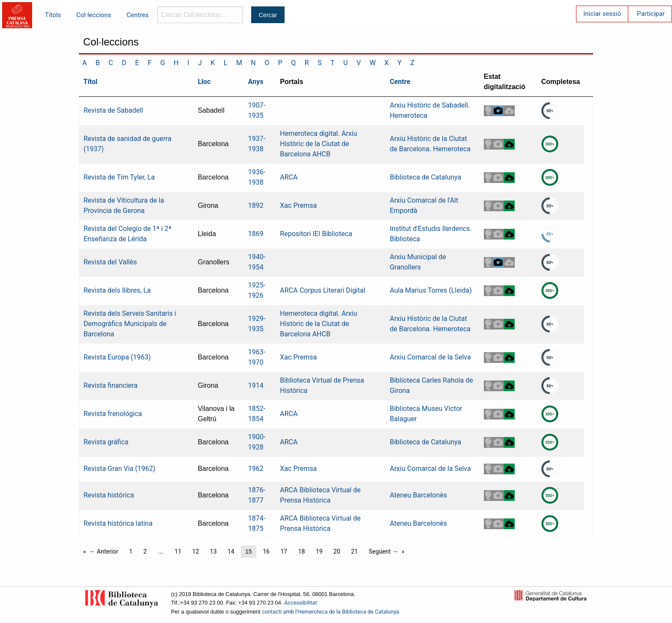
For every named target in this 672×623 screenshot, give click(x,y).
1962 (256, 469)
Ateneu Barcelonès (418, 495)
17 (284, 551)
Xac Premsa (298, 205)
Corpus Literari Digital (332, 290)
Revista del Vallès (110, 262)
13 (213, 551)
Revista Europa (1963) (117, 357)
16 (266, 551)
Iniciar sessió (602, 14)
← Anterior (104, 551)
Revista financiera (111, 385)
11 (178, 551)
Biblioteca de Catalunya (425, 177)
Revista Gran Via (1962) (119, 469)
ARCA (289, 177)
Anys (256, 82)
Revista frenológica (113, 414)
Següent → (383, 551)
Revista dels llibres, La (117, 290)
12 (196, 551)
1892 (256, 205)
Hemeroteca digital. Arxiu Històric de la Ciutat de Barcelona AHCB (318, 144)
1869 (256, 234)
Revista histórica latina (118, 523)
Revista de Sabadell (113, 110)
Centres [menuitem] (138, 15)
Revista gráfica (106, 442)
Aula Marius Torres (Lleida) (430, 290)
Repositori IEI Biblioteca (316, 234)
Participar (651, 14)
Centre (400, 82)
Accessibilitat (301, 603)
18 (302, 551)
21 (354, 551)
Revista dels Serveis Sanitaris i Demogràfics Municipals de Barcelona (130, 324)
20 (337, 551)
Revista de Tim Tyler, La (119, 177)
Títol (91, 82)
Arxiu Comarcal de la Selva (430, 357)
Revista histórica (109, 495)
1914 (256, 385)
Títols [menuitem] (53, 15)
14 (231, 551)
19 (319, 551)
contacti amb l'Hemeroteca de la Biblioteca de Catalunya (330, 612)
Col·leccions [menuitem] (94, 15)
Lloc (204, 82)
